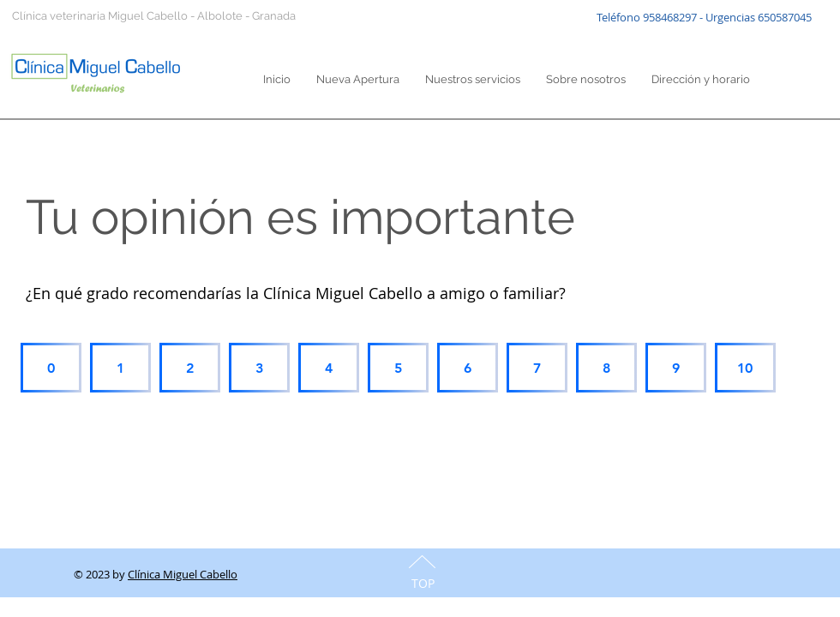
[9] (676, 368)
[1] (120, 368)
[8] (606, 368)
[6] (468, 368)
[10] (745, 368)
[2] (190, 368)
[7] (537, 368)
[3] (259, 368)
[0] (51, 368)
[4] (329, 368)
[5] (398, 368)
